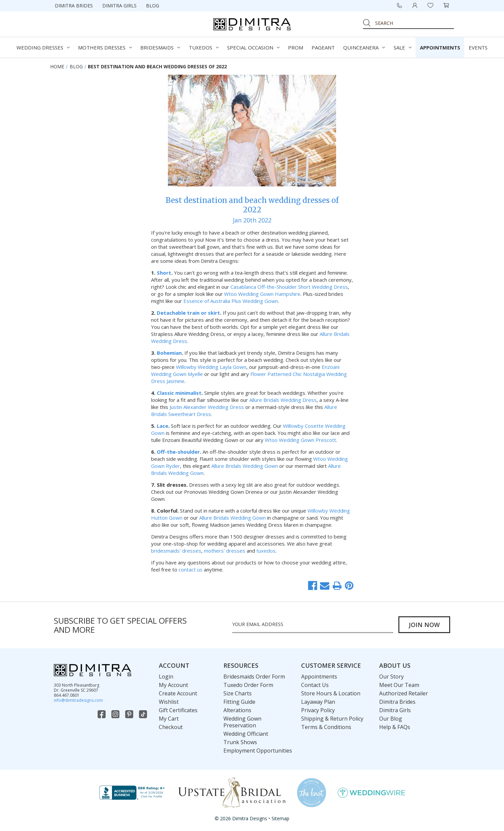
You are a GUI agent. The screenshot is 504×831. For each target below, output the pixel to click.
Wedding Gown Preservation (242, 722)
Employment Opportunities (258, 751)
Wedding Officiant (246, 734)
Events (478, 47)
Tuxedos (204, 47)
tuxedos (266, 551)
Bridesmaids (160, 47)
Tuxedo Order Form (248, 685)
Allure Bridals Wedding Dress (283, 400)
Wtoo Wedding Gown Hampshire (262, 294)
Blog (153, 6)
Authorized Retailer (404, 693)
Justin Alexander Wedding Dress (207, 407)
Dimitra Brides (74, 6)
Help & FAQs (395, 727)
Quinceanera (364, 47)
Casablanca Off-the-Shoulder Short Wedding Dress (289, 287)
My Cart (169, 719)
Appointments (440, 47)
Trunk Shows (240, 742)
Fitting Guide (239, 702)
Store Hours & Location (331, 693)
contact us (191, 569)
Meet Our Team (399, 685)
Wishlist (169, 702)
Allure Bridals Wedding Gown (245, 466)
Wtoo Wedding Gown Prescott (300, 440)
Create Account (178, 693)
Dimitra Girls (119, 6)
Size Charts (238, 693)
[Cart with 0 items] (446, 5)
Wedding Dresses (43, 47)
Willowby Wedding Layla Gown (211, 367)
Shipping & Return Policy (332, 719)
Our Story (391, 677)
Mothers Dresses (105, 47)
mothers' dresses (225, 551)
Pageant (323, 47)
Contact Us (315, 685)
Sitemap (280, 818)
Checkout (171, 727)
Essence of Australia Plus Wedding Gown (231, 301)
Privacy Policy (318, 710)
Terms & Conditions (326, 727)
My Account (173, 685)
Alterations (237, 710)
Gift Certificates (178, 710)
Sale (403, 47)
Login (166, 677)
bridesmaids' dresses (176, 551)
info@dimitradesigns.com (78, 700)
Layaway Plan (318, 702)
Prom (296, 47)
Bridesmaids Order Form (254, 677)
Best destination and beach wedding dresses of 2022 (252, 205)
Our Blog (391, 719)
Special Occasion (253, 47)
